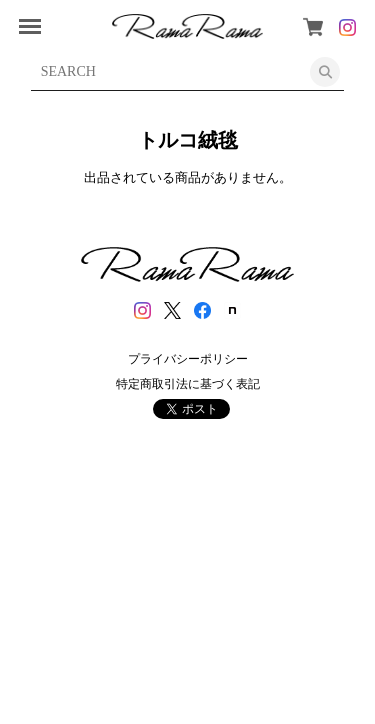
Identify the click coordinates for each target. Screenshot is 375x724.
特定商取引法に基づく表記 (188, 384)
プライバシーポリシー (188, 359)
